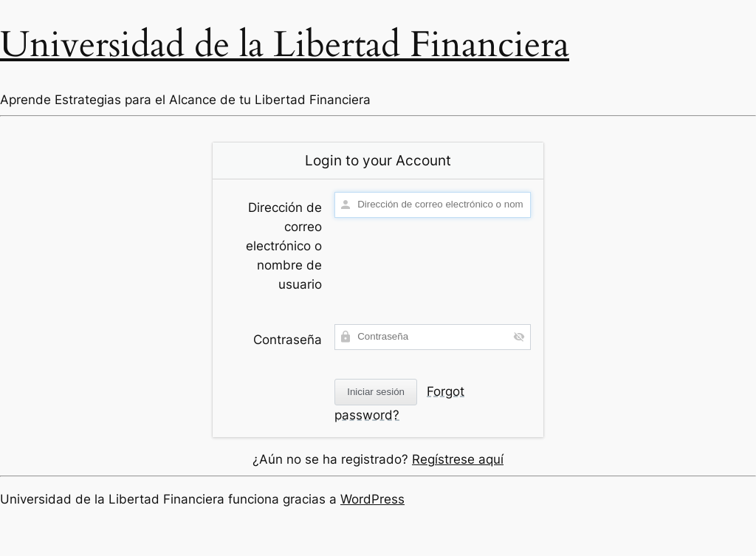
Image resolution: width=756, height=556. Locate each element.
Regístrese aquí (458, 459)
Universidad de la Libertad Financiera (285, 45)
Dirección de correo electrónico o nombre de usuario (284, 246)
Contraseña (288, 340)
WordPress (372, 499)
